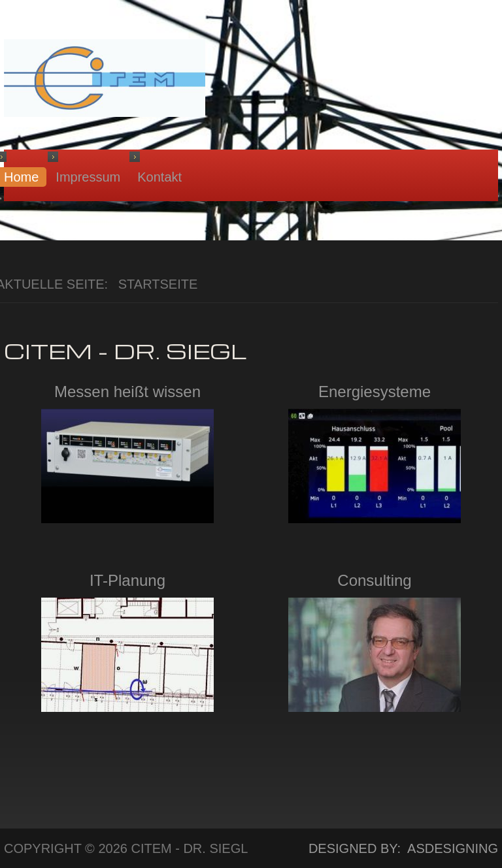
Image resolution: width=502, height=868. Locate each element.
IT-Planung (127, 580)
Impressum (88, 177)
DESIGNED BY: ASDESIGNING (396, 848)
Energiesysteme (375, 392)
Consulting (374, 580)
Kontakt (159, 177)
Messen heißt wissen (127, 392)
